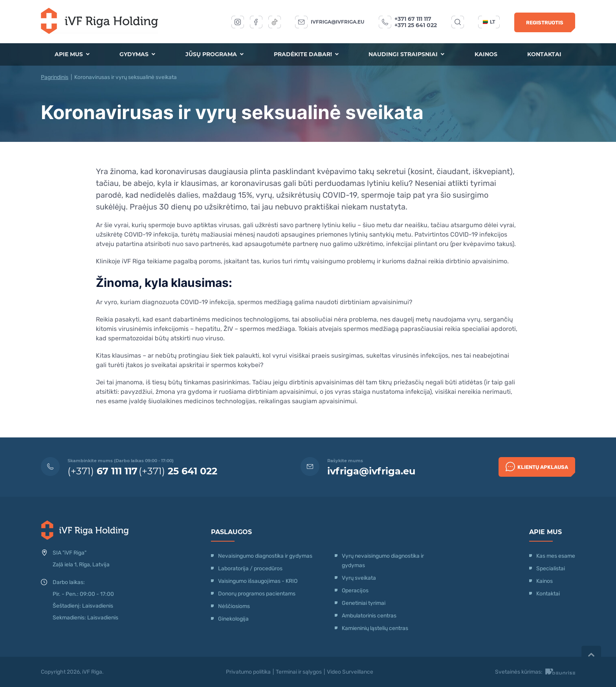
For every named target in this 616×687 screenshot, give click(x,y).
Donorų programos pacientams (257, 594)
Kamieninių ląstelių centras (375, 628)
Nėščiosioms (234, 606)
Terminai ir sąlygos (299, 672)
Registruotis (545, 23)
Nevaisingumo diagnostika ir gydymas (265, 556)
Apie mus (72, 55)
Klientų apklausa (537, 467)
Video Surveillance (350, 672)
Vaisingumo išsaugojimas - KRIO (258, 581)
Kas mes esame (556, 556)
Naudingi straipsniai (406, 55)
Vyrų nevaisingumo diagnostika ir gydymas (383, 561)
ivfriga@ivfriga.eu (337, 22)
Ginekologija (233, 619)
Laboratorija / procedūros (250, 569)
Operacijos (355, 591)
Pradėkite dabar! (306, 55)
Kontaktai (544, 55)
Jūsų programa (214, 55)
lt (489, 22)
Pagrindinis (55, 77)
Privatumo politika (248, 672)
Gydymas (138, 55)
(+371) (103, 471)
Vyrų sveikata (359, 578)
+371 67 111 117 (413, 19)
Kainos (486, 55)
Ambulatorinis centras (369, 616)
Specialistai (551, 569)
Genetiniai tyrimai (364, 603)
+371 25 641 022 (416, 25)
